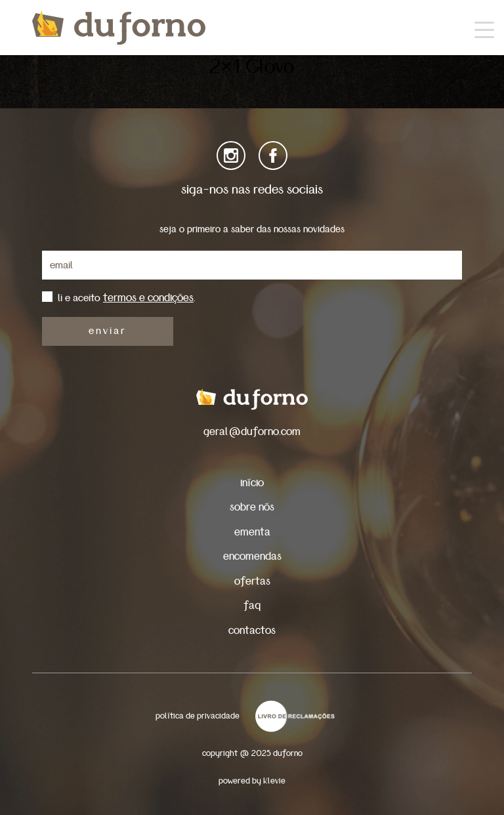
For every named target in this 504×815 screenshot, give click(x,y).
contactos (252, 630)
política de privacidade (198, 716)
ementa (252, 532)
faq (252, 605)
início (252, 483)
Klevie (274, 781)
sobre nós (252, 507)
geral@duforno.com (252, 431)
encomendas (252, 556)
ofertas (252, 581)
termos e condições (148, 298)
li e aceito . (127, 298)
